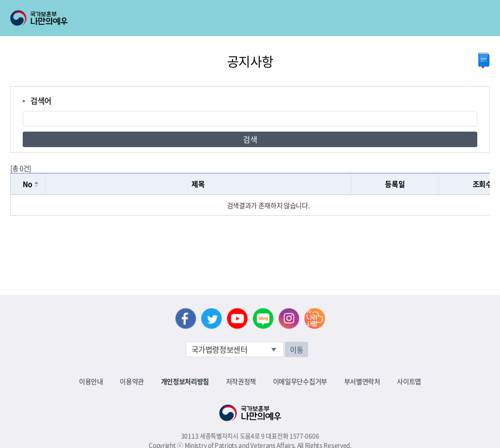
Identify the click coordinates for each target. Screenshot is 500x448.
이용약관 (132, 381)
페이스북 (186, 318)
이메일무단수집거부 (300, 381)
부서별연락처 (362, 381)
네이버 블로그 (263, 318)
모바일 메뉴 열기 (483, 18)
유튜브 (237, 318)
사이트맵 (409, 381)
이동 (296, 349)
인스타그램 (289, 318)
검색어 (41, 101)
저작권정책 (241, 381)
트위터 (212, 318)
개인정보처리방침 (185, 381)
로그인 (88, 6)
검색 (250, 139)
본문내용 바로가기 (0, 0)
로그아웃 (125, 6)
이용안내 (91, 381)
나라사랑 (315, 318)
